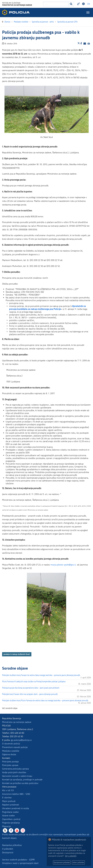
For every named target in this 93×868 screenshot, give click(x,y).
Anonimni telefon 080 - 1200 (16, 794)
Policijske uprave (10, 765)
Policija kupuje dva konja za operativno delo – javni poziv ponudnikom (31, 688)
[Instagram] (23, 830)
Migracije (6, 826)
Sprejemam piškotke (62, 862)
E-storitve (7, 798)
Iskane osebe (8, 816)
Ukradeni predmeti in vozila (15, 808)
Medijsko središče (11, 751)
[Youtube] (17, 830)
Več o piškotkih (71, 856)
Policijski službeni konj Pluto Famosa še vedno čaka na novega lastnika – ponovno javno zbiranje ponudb (45, 701)
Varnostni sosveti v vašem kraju (17, 776)
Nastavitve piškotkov (12, 845)
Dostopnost (8, 852)
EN (89, 4)
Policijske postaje (10, 762)
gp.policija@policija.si (21, 740)
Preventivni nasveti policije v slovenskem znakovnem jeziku (79, 4)
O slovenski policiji (11, 744)
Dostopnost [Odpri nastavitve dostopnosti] (84, 4)
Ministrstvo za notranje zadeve (17, 722)
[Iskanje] (71, 4)
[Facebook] (11, 830)
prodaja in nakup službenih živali (17, 654)
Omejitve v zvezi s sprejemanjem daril (20, 863)
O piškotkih (8, 849)
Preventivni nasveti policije (15, 747)
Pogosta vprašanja (11, 823)
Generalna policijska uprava (15, 769)
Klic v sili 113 (8, 790)
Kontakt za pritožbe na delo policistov (20, 783)
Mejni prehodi (9, 801)
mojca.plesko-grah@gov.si (63, 565)
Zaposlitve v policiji (11, 819)
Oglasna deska (9, 754)
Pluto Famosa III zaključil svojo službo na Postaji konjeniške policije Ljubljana (34, 682)
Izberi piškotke (78, 862)
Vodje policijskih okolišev (14, 772)
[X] (5, 830)
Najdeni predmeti (11, 805)
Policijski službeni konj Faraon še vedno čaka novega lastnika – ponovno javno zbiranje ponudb (41, 675)
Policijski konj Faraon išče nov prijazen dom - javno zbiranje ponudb (30, 694)
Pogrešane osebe (10, 812)
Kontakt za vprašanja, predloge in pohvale (22, 780)
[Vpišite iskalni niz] (56, 4)
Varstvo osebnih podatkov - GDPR (18, 860)
